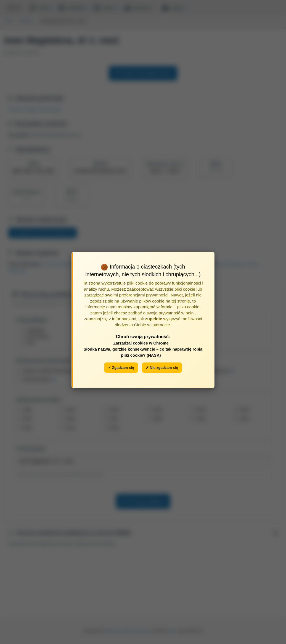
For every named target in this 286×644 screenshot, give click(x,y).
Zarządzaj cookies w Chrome (141, 343)
